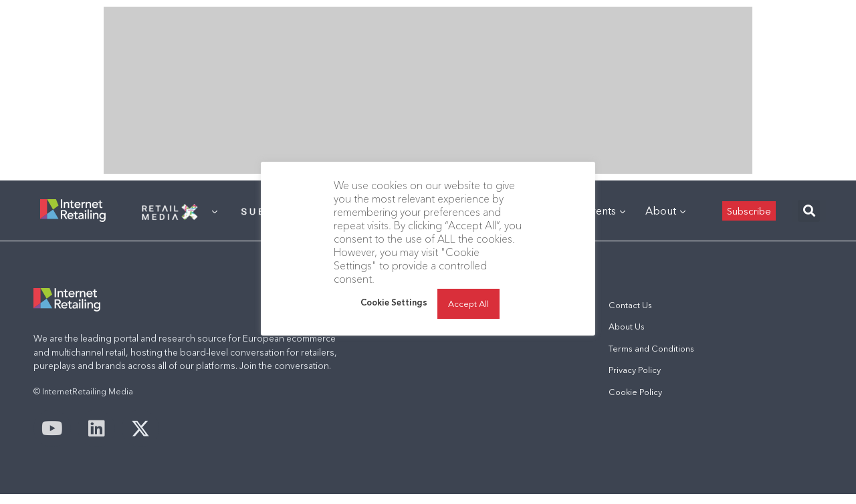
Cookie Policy (635, 392)
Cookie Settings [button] (394, 302)
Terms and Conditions (651, 349)
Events (605, 211)
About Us (627, 327)
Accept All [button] (468, 303)
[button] (809, 211)
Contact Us (630, 305)
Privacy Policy (635, 370)
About (665, 211)
